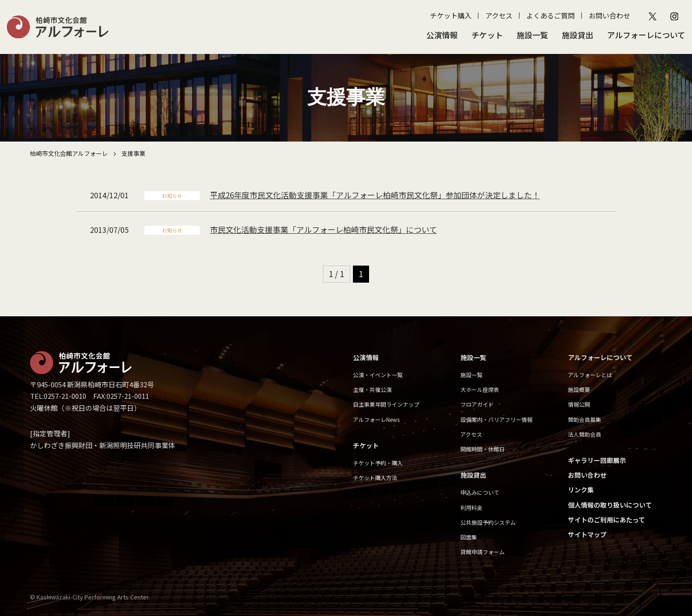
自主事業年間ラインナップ (386, 404)
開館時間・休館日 (483, 449)
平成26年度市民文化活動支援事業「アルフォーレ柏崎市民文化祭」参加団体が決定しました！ (375, 195)
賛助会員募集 (585, 419)
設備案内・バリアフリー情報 (496, 419)
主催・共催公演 (372, 389)
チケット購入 (451, 15)
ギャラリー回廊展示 (597, 460)
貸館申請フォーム (483, 552)
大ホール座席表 (480, 389)
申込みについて (480, 492)
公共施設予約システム (488, 522)
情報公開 (579, 404)
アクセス (499, 15)
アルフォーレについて (646, 35)
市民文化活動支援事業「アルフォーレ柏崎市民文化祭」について (323, 229)
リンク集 (581, 490)
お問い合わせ (609, 15)
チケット (487, 35)
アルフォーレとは (590, 375)
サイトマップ (587, 534)
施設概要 (579, 389)
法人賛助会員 (585, 434)
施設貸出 (578, 35)
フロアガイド (477, 404)
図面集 (469, 537)
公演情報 (442, 35)
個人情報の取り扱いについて (610, 505)
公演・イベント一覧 (378, 375)
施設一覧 (532, 35)
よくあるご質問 (551, 15)
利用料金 (471, 507)
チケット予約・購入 (378, 463)
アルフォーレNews (376, 419)
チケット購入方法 (375, 477)
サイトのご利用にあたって (606, 520)
